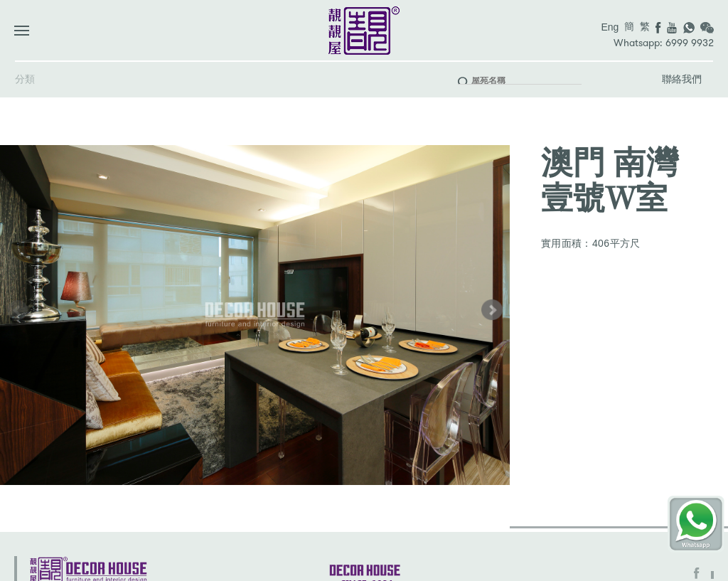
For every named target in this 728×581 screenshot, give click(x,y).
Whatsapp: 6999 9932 (664, 43)
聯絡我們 (682, 79)
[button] (492, 310)
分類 (25, 79)
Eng (610, 27)
